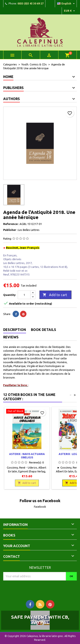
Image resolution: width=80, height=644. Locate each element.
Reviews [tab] (11, 337)
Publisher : (10, 230)
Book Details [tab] (44, 330)
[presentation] (39, 589)
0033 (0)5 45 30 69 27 (31, 4)
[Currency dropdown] (70, 11)
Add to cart (55, 295)
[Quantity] (24, 295)
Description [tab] (15, 330)
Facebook (40, 507)
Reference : (11, 224)
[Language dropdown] (66, 4)
